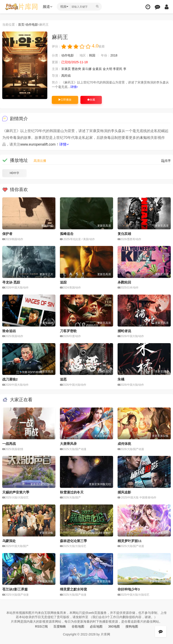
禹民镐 (66, 76)
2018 (114, 55)
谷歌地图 (78, 626)
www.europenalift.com (38, 144)
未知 (143, 138)
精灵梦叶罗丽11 (130, 541)
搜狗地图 (132, 626)
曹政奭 (76, 69)
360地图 (114, 626)
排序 (166, 161)
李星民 (118, 69)
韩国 (92, 55)
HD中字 (14, 173)
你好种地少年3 (129, 589)
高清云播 (40, 161)
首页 (21, 25)
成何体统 (124, 444)
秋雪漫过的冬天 (72, 492)
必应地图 (96, 626)
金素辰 (97, 69)
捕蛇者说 (124, 331)
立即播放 (65, 100)
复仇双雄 (124, 234)
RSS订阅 (41, 626)
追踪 (63, 282)
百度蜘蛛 (60, 626)
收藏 (91, 100)
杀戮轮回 (124, 282)
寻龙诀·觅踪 (11, 282)
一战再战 (9, 444)
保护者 (7, 234)
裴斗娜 (87, 69)
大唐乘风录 (68, 444)
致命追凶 (9, 331)
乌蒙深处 (9, 541)
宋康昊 (66, 69)
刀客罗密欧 (68, 331)
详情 (74, 87)
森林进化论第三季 (73, 541)
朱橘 (121, 379)
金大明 (107, 69)
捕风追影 (124, 492)
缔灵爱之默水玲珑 (73, 589)
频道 (48, 7)
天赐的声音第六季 (16, 492)
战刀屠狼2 (10, 379)
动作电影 (32, 25)
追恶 (63, 379)
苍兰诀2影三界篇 (15, 589)
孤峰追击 (67, 234)
